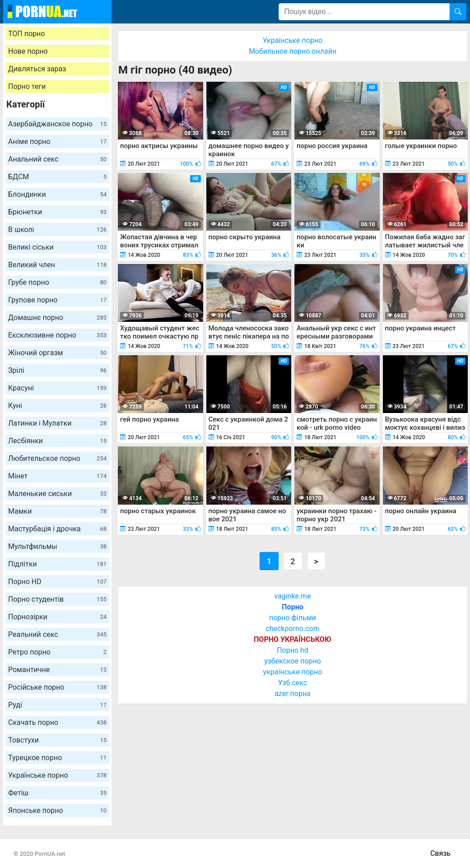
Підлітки (57, 564)
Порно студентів (57, 599)
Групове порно (57, 300)
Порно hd (293, 650)
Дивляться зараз (37, 69)
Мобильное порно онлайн (293, 51)
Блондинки (57, 194)
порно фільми (293, 618)
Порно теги (27, 86)
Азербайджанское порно (57, 124)
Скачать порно (57, 722)
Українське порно (57, 775)
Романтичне (57, 670)
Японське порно (57, 810)
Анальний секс (57, 159)
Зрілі (57, 370)
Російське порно (57, 687)
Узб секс (293, 683)
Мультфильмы (57, 546)
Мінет (57, 476)
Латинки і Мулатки (57, 423)
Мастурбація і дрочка (57, 529)
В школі (57, 230)
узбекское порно (293, 661)
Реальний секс (57, 634)
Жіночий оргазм (57, 353)
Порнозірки (57, 617)
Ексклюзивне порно (57, 335)
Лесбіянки (57, 441)
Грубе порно (57, 282)
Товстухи (57, 740)
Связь (440, 853)
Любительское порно (57, 458)
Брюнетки (57, 212)
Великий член (57, 265)
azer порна (293, 694)
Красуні (57, 388)
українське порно (293, 672)
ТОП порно (26, 34)
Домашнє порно (57, 318)
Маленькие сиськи (57, 494)
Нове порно (28, 51)
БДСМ (57, 177)
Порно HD (57, 582)
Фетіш (57, 793)
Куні (57, 406)
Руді (57, 705)
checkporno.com (292, 629)
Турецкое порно (57, 758)
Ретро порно (57, 652)
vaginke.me (292, 596)
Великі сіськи (57, 247)
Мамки (57, 511)
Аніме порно (57, 142)
